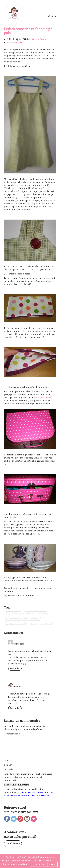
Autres (35, 39)
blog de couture (13, 613)
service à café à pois (15, 624)
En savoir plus (39, 864)
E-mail (8, 765)
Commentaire (12, 734)
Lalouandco (14, 14)
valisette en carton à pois (40, 624)
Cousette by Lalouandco (36, 613)
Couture (44, 39)
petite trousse (13, 619)
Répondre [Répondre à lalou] (15, 708)
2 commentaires (15, 42)
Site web (8, 769)
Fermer (52, 864)
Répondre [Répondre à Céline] (15, 669)
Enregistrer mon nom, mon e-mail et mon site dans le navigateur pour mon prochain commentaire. (28, 777)
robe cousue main (32, 619)
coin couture (44, 397)
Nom (7, 760)
